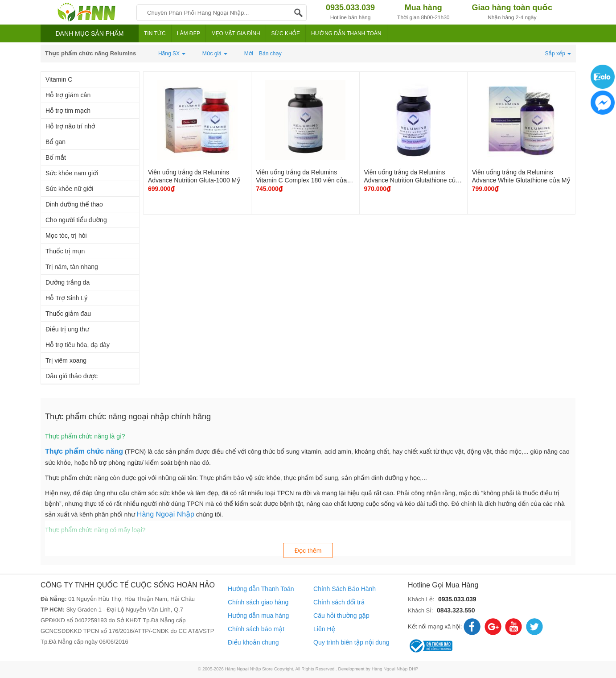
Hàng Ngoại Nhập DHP (395, 669)
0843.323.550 (456, 610)
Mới (249, 54)
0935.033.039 (457, 599)
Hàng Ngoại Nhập (166, 515)
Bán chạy (270, 54)
